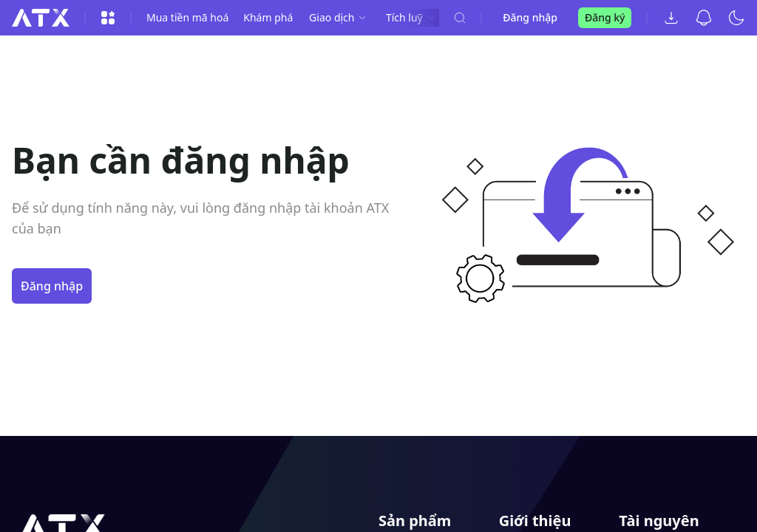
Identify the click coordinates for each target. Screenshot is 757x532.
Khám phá (268, 17)
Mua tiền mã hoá (187, 17)
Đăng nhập (530, 17)
